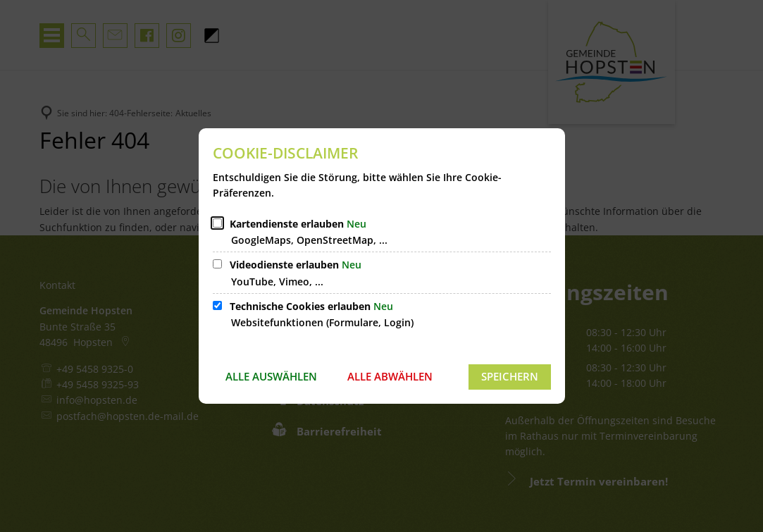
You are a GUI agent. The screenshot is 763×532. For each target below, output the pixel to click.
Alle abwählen (390, 376)
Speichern (510, 376)
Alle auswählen (271, 376)
